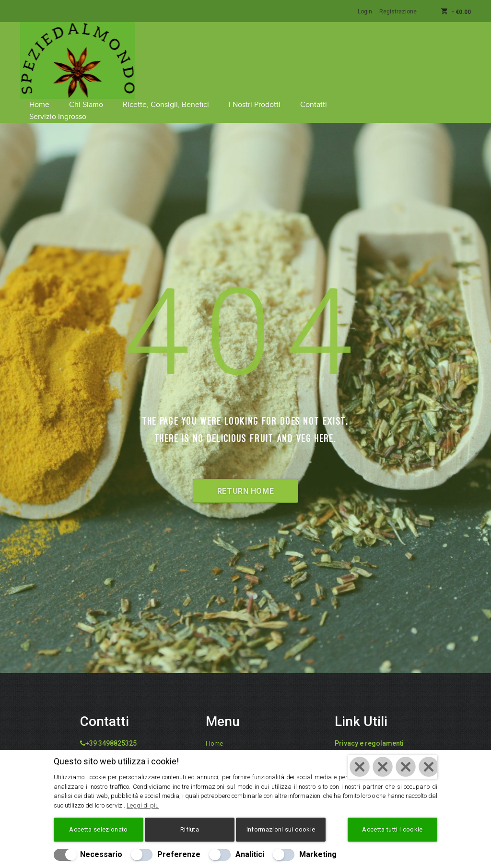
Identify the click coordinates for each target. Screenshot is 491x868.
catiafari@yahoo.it (117, 733)
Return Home (245, 458)
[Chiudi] (392, 767)
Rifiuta (190, 829)
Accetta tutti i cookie (392, 829)
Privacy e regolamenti (369, 710)
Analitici (250, 854)
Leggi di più (143, 805)
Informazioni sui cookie (281, 829)
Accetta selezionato (98, 829)
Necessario (101, 854)
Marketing (318, 854)
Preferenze (179, 854)
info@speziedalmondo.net (130, 722)
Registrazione (398, 12)
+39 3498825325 (111, 710)
